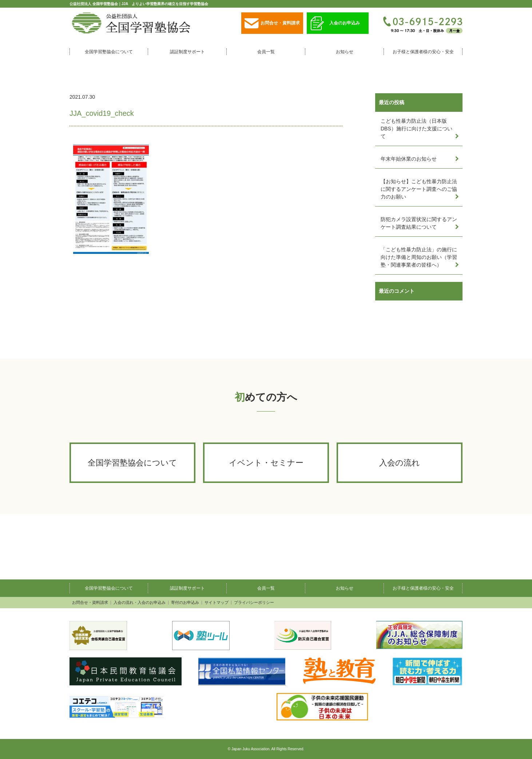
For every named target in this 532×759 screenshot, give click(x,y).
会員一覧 (266, 52)
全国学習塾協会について (109, 52)
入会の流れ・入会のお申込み (140, 603)
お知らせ (345, 52)
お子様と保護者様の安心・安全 (423, 52)
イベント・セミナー (266, 463)
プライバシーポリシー (254, 603)
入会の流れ (400, 463)
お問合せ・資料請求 (272, 23)
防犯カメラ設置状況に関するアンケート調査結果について (419, 223)
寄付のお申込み (185, 603)
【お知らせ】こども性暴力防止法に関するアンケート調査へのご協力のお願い (419, 189)
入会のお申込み (335, 23)
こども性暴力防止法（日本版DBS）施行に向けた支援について (416, 129)
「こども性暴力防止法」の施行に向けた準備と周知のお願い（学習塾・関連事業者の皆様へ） (419, 257)
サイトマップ (217, 603)
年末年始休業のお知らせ (409, 159)
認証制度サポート (187, 52)
